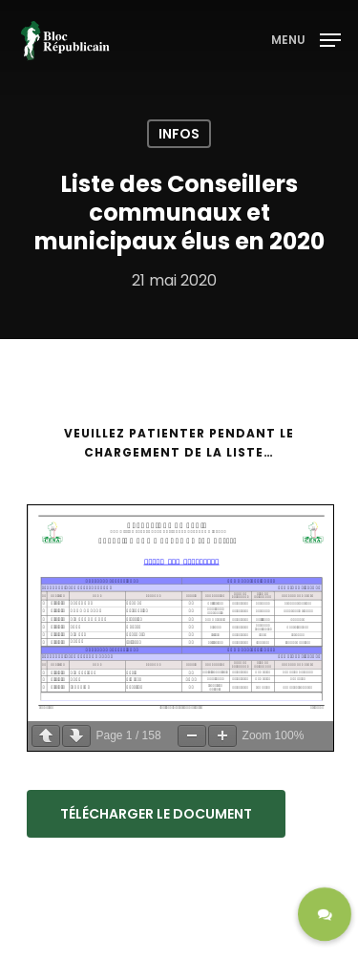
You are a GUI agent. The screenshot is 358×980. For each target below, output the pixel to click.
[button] (325, 914)
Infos (179, 134)
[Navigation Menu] (306, 39)
